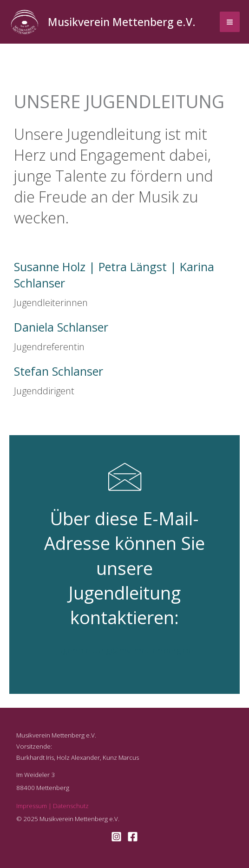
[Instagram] (116, 837)
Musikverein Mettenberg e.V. (122, 22)
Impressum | (35, 806)
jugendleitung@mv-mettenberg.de (125, 650)
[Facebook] (133, 837)
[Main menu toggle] (230, 22)
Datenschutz (71, 806)
